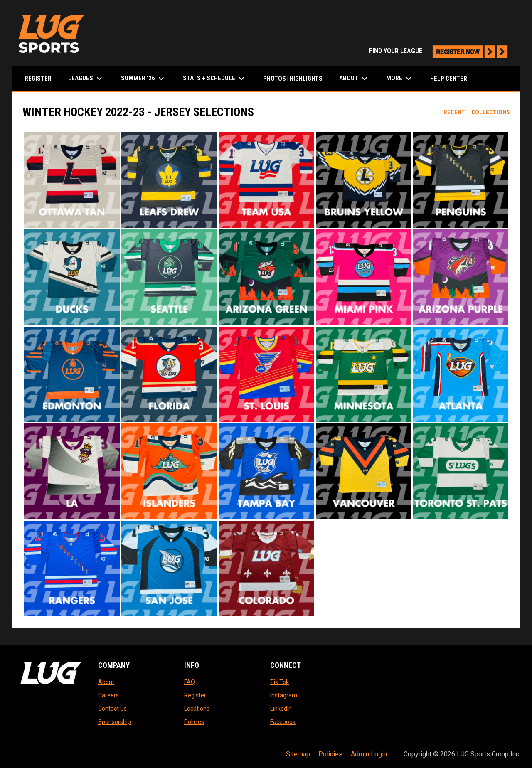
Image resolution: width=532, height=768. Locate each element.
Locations (197, 709)
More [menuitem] (400, 79)
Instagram (284, 695)
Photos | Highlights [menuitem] (293, 79)
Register (195, 695)
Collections (491, 112)
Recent (454, 112)
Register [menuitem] (38, 79)
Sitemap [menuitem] (298, 754)
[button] (72, 180)
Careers (108, 695)
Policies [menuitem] (330, 754)
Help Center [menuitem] (449, 79)
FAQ (190, 682)
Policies (194, 722)
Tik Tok (280, 682)
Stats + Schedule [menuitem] (215, 79)
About (106, 682)
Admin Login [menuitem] (369, 754)
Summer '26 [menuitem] (144, 79)
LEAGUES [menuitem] (86, 79)
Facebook (283, 722)
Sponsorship (115, 722)
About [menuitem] (354, 79)
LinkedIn (281, 709)
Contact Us (112, 709)
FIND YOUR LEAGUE (441, 51)
